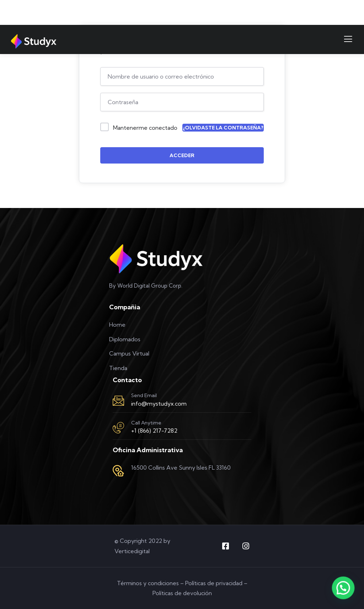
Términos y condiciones (148, 583)
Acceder (182, 155)
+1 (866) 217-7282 (154, 431)
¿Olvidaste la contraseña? (223, 128)
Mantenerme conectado (145, 128)
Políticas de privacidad (214, 583)
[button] (343, 588)
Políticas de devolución (182, 593)
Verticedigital (132, 551)
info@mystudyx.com (159, 404)
